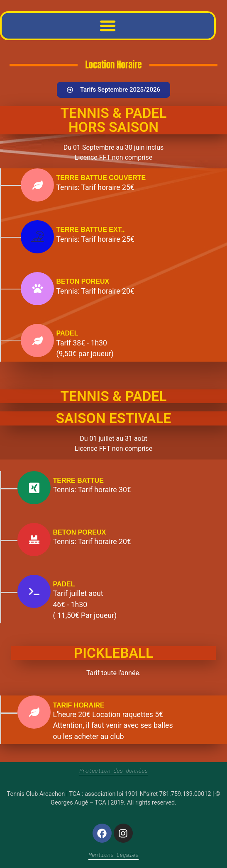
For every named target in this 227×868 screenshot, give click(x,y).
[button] (108, 26)
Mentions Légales (113, 855)
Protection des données (113, 771)
